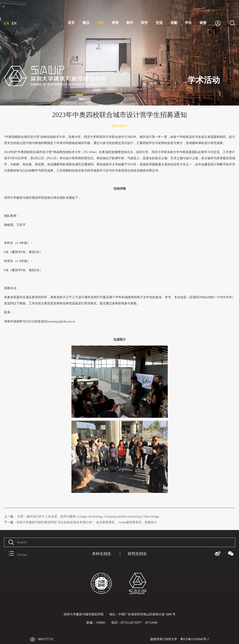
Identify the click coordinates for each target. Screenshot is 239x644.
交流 (159, 23)
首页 (71, 23)
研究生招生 (137, 554)
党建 (174, 23)
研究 (144, 23)
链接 (203, 23)
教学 (130, 23)
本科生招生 (102, 554)
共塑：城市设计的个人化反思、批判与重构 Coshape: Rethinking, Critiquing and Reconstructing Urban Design (82, 516)
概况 (86, 23)
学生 (188, 23)
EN (14, 23)
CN (7, 23)
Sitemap (16, 554)
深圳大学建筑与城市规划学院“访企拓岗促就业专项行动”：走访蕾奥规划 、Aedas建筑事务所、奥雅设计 (81, 522)
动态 (101, 23)
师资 (115, 23)
